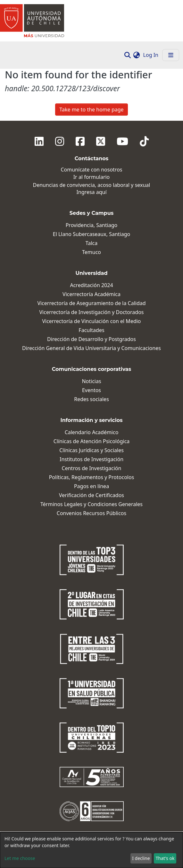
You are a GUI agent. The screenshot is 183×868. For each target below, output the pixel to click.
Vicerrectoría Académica (91, 294)
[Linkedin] (39, 141)
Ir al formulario (92, 177)
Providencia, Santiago (92, 225)
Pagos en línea (91, 486)
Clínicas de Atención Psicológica (92, 441)
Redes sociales (91, 399)
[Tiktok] (144, 141)
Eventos (91, 390)
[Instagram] (60, 141)
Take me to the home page (91, 110)
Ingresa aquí (91, 192)
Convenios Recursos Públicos (91, 513)
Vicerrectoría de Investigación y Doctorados (91, 312)
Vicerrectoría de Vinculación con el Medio (91, 321)
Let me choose (20, 858)
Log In (151, 55)
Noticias (91, 381)
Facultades (91, 330)
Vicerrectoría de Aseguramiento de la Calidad (91, 303)
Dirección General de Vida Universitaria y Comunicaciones (91, 348)
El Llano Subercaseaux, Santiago (91, 234)
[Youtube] (122, 141)
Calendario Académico (92, 432)
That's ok (165, 858)
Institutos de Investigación (91, 459)
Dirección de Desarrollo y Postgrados (91, 339)
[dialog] (91, 850)
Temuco (91, 252)
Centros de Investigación (92, 468)
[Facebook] (80, 141)
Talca (91, 243)
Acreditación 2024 (91, 285)
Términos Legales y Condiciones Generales (91, 504)
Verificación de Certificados (91, 495)
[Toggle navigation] (171, 55)
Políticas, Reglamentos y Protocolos (92, 477)
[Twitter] (101, 141)
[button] (137, 55)
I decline (141, 858)
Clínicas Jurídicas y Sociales (91, 450)
